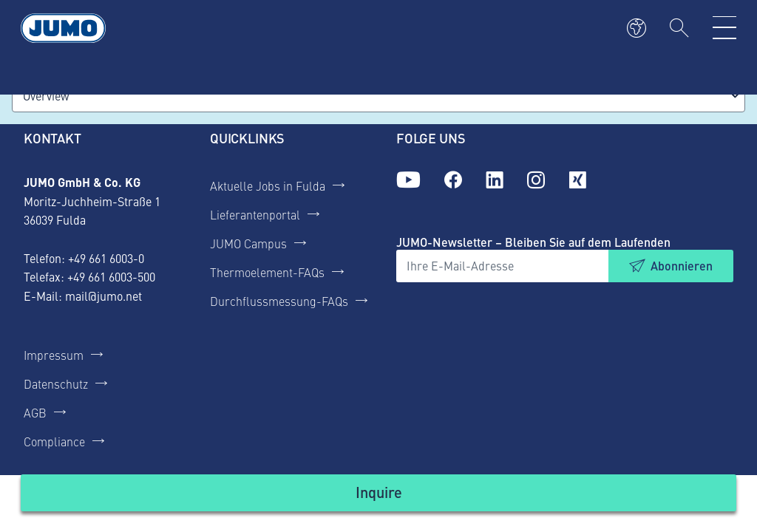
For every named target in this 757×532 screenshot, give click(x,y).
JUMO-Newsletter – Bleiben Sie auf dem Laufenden (533, 242)
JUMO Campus (248, 243)
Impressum (54, 355)
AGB (35, 412)
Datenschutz (56, 383)
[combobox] (378, 96)
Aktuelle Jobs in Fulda (268, 185)
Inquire (379, 492)
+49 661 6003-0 (106, 258)
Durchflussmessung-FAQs (279, 301)
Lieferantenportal (255, 214)
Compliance (54, 441)
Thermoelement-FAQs (267, 272)
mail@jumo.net (103, 296)
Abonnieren (682, 266)
